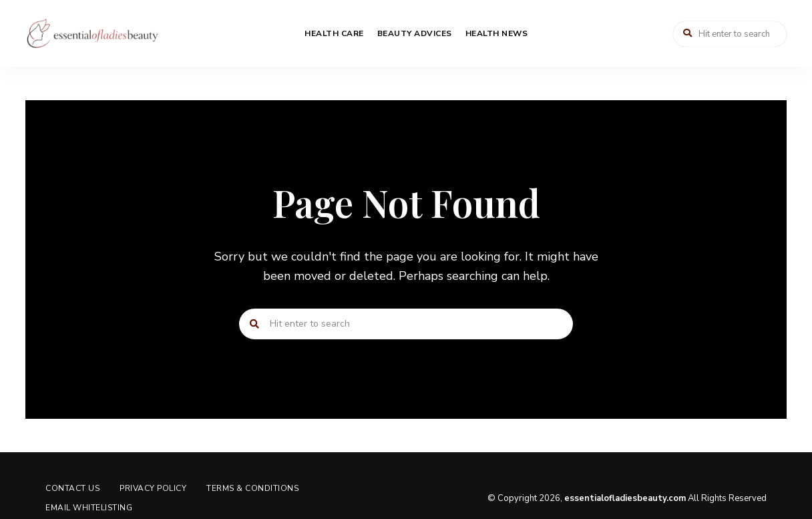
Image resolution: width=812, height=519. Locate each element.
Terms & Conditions (252, 488)
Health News (497, 33)
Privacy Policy (153, 488)
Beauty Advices (415, 33)
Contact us (72, 488)
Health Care (334, 33)
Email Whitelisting (89, 508)
